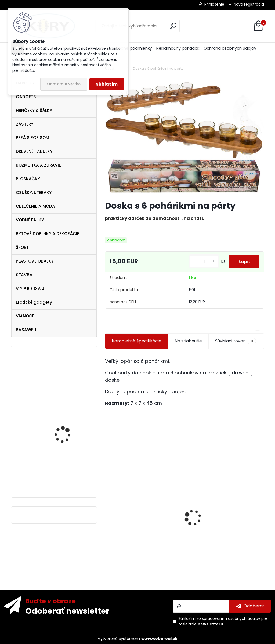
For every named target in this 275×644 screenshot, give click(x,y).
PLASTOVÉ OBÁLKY (35, 261)
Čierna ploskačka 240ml (216, 520)
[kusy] (201, 262)
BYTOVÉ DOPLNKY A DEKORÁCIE (48, 234)
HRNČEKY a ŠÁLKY (34, 110)
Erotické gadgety (34, 302)
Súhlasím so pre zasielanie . (223, 621)
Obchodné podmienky (130, 48)
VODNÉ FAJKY (30, 220)
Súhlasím (107, 84)
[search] (173, 26)
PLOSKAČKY (28, 179)
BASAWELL (26, 330)
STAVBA (24, 275)
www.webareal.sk (159, 639)
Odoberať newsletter (67, 611)
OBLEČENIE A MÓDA (35, 206)
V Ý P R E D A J (30, 289)
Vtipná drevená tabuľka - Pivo (141, 540)
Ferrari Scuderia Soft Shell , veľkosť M (66, 384)
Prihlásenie (214, 4)
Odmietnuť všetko (64, 84)
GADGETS (26, 97)
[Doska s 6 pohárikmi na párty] (184, 136)
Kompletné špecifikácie (137, 341)
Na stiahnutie (188, 341)
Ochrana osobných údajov (230, 48)
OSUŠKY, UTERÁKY (34, 192)
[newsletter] (250, 606)
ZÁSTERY (25, 124)
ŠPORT (22, 247)
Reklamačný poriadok (178, 48)
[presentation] (108, 508)
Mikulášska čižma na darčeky (66, 425)
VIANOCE (25, 316)
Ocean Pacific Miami (65, 469)
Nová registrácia (249, 4)
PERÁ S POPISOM (32, 138)
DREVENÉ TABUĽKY (34, 151)
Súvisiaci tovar (236, 341)
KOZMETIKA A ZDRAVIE (38, 165)
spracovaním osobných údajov (231, 618)
